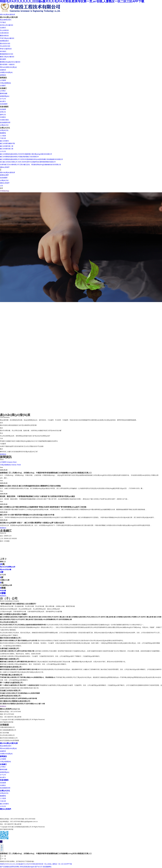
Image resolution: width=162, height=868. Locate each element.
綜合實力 (3, 777)
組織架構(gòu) (5, 772)
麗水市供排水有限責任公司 (9, 738)
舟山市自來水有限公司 (7, 735)
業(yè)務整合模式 (6, 746)
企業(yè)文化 (5, 791)
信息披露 (3, 783)
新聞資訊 (3, 756)
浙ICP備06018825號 (7, 722)
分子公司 (3, 775)
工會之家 (3, 801)
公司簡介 (3, 767)
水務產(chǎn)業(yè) (6, 754)
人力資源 (3, 798)
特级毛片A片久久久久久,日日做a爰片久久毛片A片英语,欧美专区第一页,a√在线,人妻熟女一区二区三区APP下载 (36, 864)
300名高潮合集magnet (27, 867)
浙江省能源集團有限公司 (8, 730)
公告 (1, 186)
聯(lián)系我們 (5, 809)
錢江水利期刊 (4, 804)
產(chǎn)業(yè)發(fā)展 (9, 743)
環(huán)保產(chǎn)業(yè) (8, 748)
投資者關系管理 (5, 788)
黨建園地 (3, 796)
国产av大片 (39, 867)
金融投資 (3, 751)
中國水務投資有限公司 (7, 727)
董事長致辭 (4, 770)
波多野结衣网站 (14, 867)
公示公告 (3, 806)
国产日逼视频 (4, 867)
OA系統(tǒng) (4, 191)
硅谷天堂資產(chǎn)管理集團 (9, 740)
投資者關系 (4, 780)
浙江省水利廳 (4, 733)
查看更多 (3, 454)
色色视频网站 (47, 867)
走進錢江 (3, 764)
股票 (1, 188)
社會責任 (3, 785)
